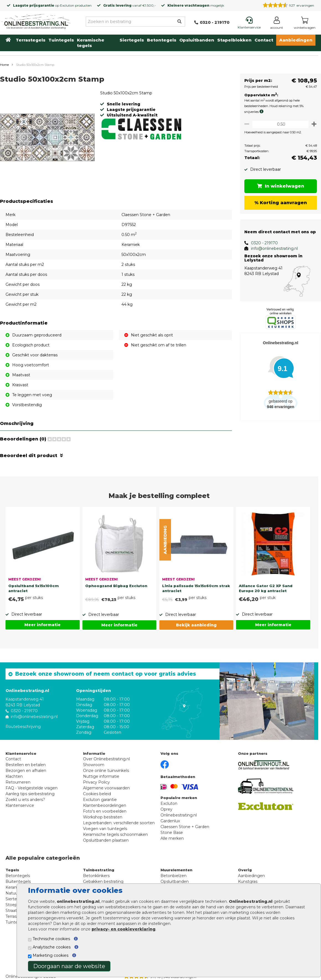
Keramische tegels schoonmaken (115, 834)
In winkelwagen (279, 186)
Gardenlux (170, 821)
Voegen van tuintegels (105, 829)
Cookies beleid (97, 794)
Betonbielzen (174, 876)
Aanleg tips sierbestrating (30, 794)
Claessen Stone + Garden (185, 827)
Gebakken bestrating (103, 882)
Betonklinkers (96, 876)
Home (4, 65)
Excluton (67, 5)
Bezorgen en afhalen (26, 771)
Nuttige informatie (101, 776)
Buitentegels (18, 882)
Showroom (94, 765)
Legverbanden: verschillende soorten (119, 823)
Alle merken (172, 838)
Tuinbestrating (99, 870)
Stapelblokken (234, 40)
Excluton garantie (100, 800)
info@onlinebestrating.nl (272, 248)
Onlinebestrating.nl (179, 815)
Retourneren (18, 782)
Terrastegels (31, 40)
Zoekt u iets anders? (25, 800)
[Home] (36, 20)
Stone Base (172, 833)
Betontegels (162, 40)
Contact (264, 40)
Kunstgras (248, 882)
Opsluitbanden (197, 40)
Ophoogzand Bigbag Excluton (116, 586)
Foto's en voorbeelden (105, 811)
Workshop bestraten (103, 817)
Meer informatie (42, 625)
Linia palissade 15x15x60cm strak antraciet (196, 588)
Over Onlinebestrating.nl (106, 759)
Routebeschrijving (23, 726)
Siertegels (132, 40)
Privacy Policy (96, 782)
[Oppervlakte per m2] (279, 124)
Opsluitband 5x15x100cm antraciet (33, 588)
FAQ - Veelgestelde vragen (32, 788)
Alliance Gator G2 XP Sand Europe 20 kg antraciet (266, 588)
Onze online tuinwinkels (106, 771)
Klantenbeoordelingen (105, 805)
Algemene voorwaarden (106, 788)
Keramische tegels (91, 43)
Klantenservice (20, 805)
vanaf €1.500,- (130, 5)
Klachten (14, 776)
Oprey (166, 809)
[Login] (277, 24)
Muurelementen (176, 870)
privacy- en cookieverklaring (124, 929)
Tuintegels (61, 40)
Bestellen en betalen (26, 765)
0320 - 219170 (262, 243)
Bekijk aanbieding (196, 625)
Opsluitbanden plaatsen (106, 840)
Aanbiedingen (296, 40)
